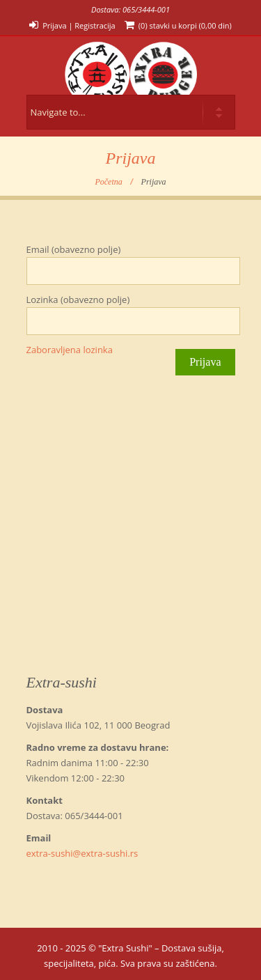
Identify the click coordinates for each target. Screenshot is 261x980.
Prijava (54, 25)
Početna (108, 182)
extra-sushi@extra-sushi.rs (82, 853)
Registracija (95, 25)
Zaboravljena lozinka (70, 350)
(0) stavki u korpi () (185, 25)
